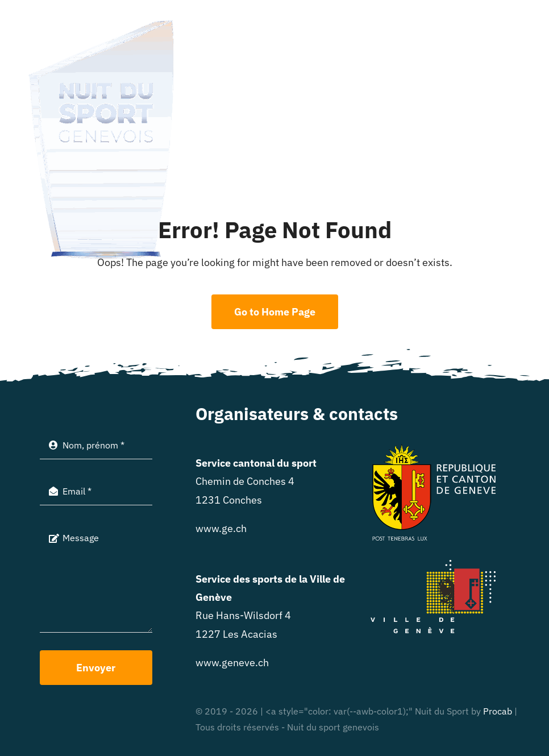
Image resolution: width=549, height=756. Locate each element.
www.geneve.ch (232, 662)
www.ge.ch (221, 528)
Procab (498, 711)
